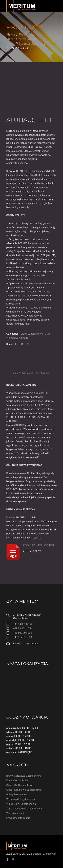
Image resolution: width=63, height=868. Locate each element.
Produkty (25, 35)
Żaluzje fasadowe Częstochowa (24, 809)
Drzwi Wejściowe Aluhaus (25, 44)
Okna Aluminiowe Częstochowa (24, 790)
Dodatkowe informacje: (31, 373)
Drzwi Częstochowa (20, 39)
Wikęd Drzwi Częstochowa (21, 804)
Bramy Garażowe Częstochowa (24, 776)
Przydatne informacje (18, 818)
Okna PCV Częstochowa (20, 785)
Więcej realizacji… (16, 813)
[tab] (32, 373)
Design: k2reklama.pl (45, 854)
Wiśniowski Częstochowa (21, 799)
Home (11, 35)
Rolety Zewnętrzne (17, 795)
